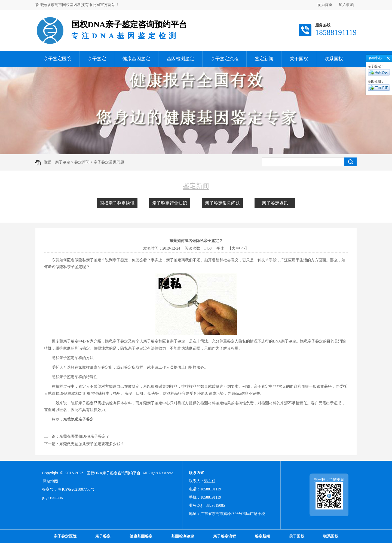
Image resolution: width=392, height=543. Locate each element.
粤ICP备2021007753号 (76, 489)
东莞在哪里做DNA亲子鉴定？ (84, 436)
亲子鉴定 (97, 59)
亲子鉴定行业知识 (170, 203)
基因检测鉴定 (180, 59)
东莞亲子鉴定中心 (71, 341)
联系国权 (334, 59)
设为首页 (325, 5)
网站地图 (50, 481)
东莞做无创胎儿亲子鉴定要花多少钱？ (92, 444)
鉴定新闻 (264, 59)
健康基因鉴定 (136, 59)
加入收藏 (346, 5)
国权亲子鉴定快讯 (117, 203)
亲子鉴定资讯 (275, 203)
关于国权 (299, 59)
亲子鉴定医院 (57, 59)
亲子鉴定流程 (225, 59)
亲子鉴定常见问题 (222, 203)
